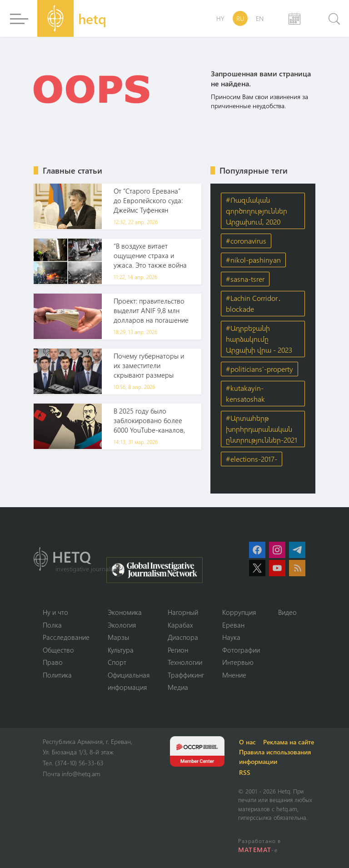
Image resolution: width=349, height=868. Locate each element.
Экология (122, 625)
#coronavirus (246, 241)
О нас (247, 742)
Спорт (117, 662)
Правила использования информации (275, 757)
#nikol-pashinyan (253, 260)
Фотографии (241, 650)
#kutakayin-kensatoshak (245, 393)
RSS (245, 772)
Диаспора (183, 637)
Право (53, 662)
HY (220, 18)
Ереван (233, 625)
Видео (287, 612)
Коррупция (239, 612)
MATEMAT (255, 850)
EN (260, 18)
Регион (178, 650)
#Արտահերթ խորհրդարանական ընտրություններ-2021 (262, 429)
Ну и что (55, 612)
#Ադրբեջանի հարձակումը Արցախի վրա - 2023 (259, 339)
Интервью (238, 662)
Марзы (118, 637)
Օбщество (58, 650)
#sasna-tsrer (245, 279)
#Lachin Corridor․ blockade (254, 303)
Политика (57, 675)
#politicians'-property (259, 369)
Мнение (234, 675)
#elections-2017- (252, 459)
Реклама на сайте (289, 742)
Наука (231, 637)
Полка (52, 625)
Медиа (178, 687)
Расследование (66, 637)
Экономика (125, 612)
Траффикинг (186, 675)
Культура (121, 650)
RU (240, 18)
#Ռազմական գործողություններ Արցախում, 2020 (257, 211)
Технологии (185, 662)
